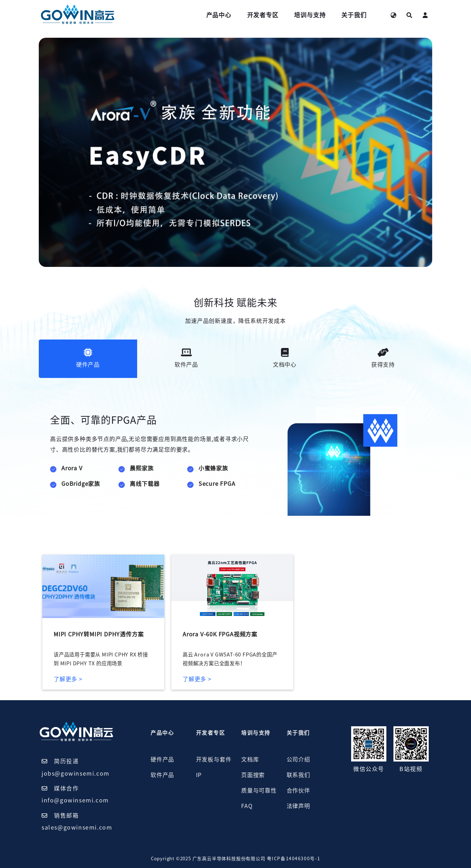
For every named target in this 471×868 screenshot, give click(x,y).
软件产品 (162, 775)
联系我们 (298, 775)
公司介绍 (298, 759)
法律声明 (298, 806)
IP (199, 775)
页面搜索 (253, 775)
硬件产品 (162, 759)
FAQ (247, 806)
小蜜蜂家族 (213, 468)
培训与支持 (310, 15)
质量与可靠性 (259, 790)
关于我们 (354, 15)
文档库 (250, 759)
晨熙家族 (142, 468)
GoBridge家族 (81, 484)
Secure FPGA (217, 484)
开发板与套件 (214, 759)
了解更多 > (68, 679)
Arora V (72, 468)
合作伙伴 (298, 790)
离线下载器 (145, 484)
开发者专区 (263, 15)
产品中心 (219, 15)
